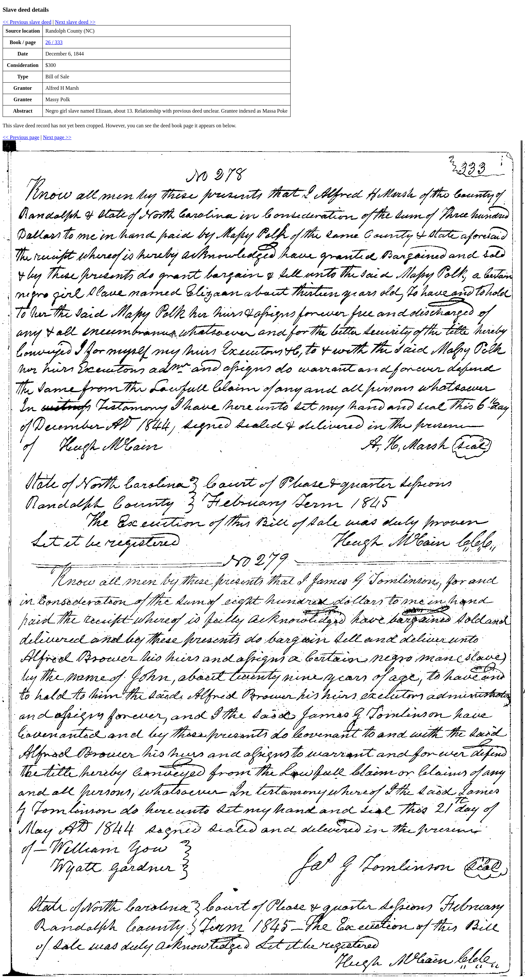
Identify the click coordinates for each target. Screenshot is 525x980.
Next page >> (57, 137)
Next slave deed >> (75, 22)
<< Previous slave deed (27, 22)
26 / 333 (54, 42)
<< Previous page (21, 137)
